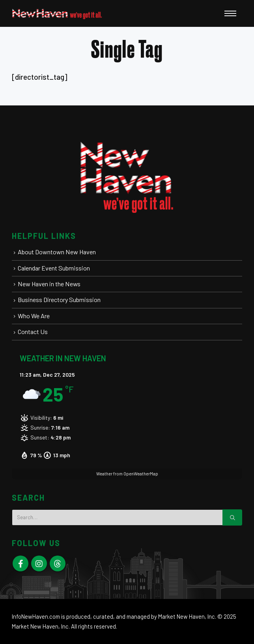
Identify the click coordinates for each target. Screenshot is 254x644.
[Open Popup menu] (230, 13)
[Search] (232, 517)
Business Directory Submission (59, 299)
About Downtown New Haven (57, 252)
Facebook (21, 563)
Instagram (39, 563)
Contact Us (33, 331)
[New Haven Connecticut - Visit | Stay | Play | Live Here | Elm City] (57, 13)
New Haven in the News (49, 284)
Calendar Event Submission (54, 268)
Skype (58, 563)
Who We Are (34, 316)
